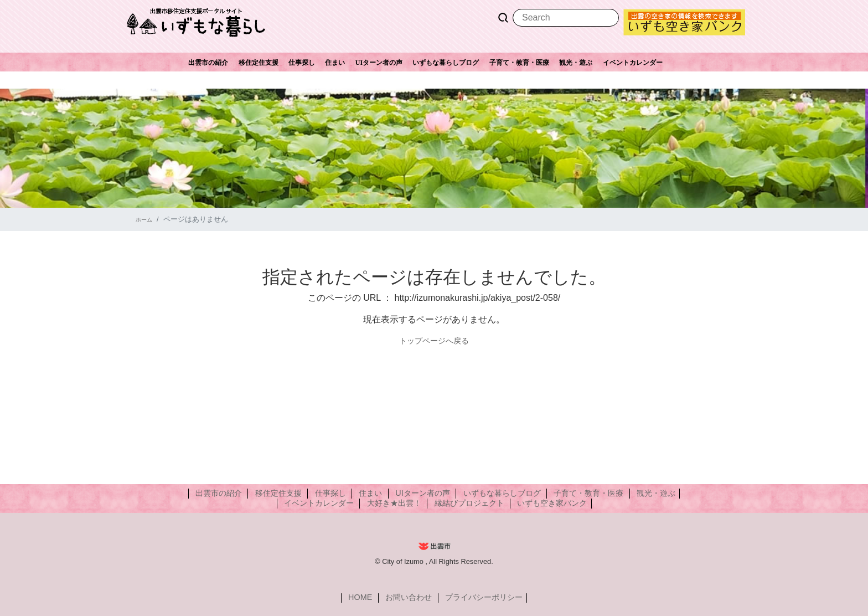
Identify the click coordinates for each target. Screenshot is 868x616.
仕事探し (302, 63)
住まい (335, 63)
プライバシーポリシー (473, 598)
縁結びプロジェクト (463, 503)
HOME (373, 598)
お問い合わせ (410, 598)
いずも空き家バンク (533, 503)
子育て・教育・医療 (519, 63)
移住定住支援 (259, 63)
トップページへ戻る (434, 340)
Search (503, 18)
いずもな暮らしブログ (446, 63)
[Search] (566, 18)
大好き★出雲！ (401, 503)
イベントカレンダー (633, 63)
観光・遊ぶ (576, 63)
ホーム (146, 219)
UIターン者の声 (379, 63)
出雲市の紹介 (208, 63)
